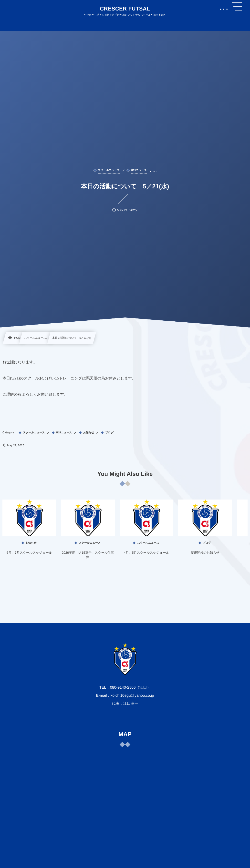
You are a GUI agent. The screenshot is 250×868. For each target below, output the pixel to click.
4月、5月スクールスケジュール (146, 557)
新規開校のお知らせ (205, 557)
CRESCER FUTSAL (125, 9)
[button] (237, 7)
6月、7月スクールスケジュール (29, 557)
